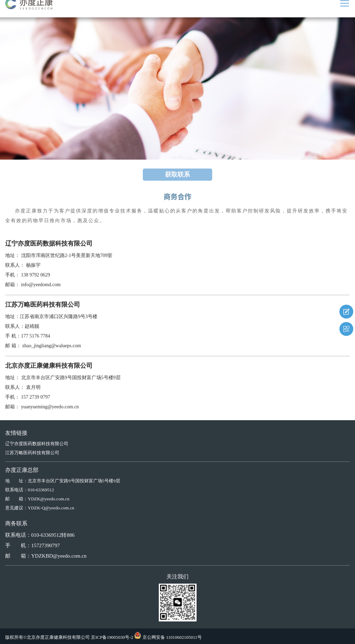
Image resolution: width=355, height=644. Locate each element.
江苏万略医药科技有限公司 (32, 453)
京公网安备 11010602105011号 (172, 637)
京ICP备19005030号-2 (112, 637)
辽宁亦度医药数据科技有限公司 (37, 444)
